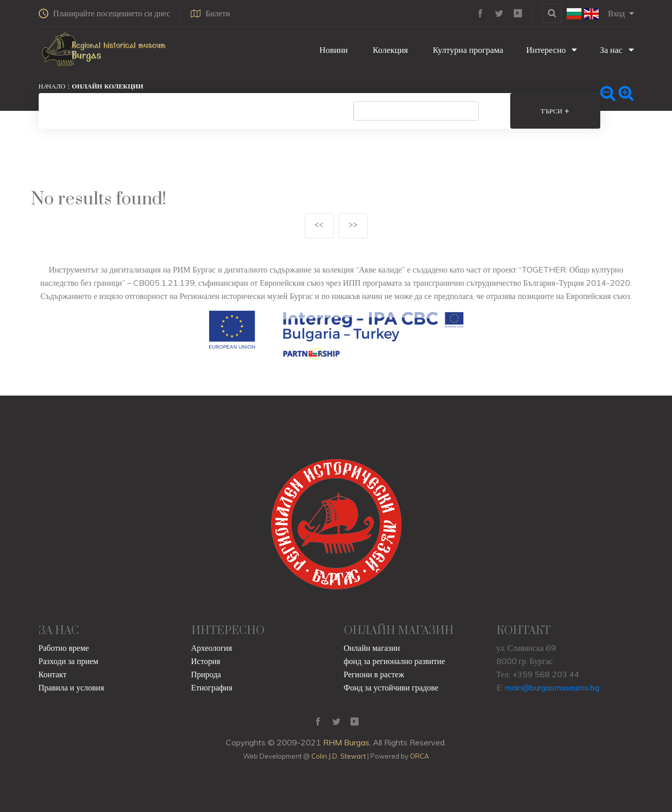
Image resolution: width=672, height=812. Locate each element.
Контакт (53, 674)
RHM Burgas (346, 742)
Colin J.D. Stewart (339, 756)
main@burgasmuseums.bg (552, 687)
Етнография (212, 687)
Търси (557, 111)
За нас (617, 50)
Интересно (551, 50)
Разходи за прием (69, 661)
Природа (206, 674)
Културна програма (467, 50)
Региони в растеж (374, 674)
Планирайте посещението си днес (105, 13)
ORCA (419, 756)
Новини (333, 50)
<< (319, 225)
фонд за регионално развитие (395, 661)
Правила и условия (71, 687)
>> (353, 225)
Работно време (64, 648)
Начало (52, 86)
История (206, 661)
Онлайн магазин (372, 648)
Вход (621, 13)
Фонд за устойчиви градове (391, 687)
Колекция (389, 50)
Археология (212, 648)
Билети (211, 13)
